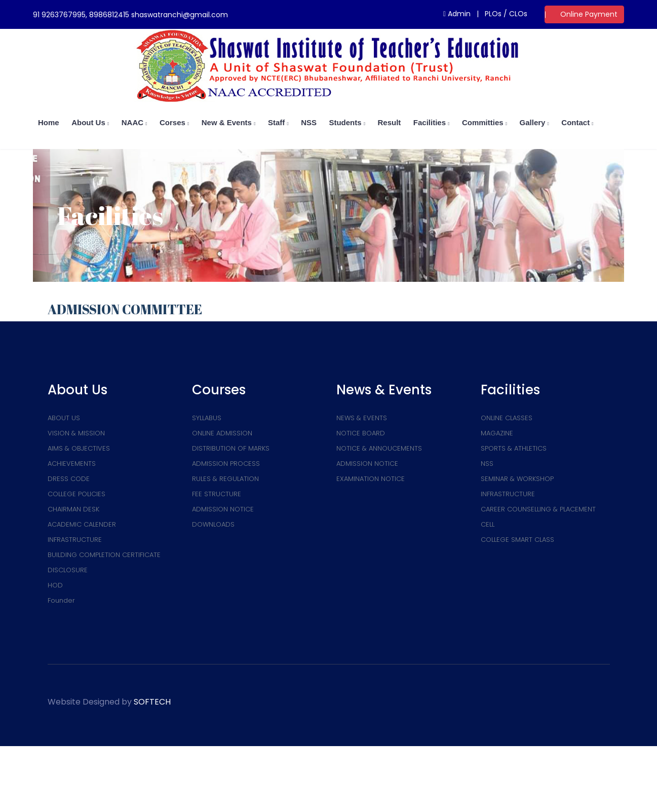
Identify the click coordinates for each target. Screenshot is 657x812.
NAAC (134, 122)
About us (90, 122)
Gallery (534, 122)
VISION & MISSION (76, 433)
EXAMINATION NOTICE (371, 479)
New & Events (229, 122)
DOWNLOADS (213, 524)
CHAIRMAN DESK (73, 509)
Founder (61, 600)
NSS (309, 122)
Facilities (432, 122)
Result (390, 122)
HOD (55, 585)
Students (347, 122)
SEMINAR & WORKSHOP (517, 479)
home (49, 122)
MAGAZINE (497, 433)
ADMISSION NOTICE (223, 509)
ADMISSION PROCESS (226, 464)
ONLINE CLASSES (507, 418)
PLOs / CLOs (506, 14)
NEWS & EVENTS (362, 418)
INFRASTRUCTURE (75, 540)
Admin (457, 14)
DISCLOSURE (68, 570)
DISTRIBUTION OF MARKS (231, 448)
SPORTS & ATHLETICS (514, 448)
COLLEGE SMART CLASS (517, 540)
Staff (278, 122)
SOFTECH (152, 702)
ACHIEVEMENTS (72, 464)
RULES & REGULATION (225, 479)
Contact (577, 122)
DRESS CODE (69, 479)
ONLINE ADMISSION (222, 433)
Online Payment (589, 14)
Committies (485, 122)
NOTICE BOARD (361, 433)
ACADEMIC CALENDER (82, 524)
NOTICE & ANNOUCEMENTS (379, 448)
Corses (174, 122)
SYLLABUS (207, 418)
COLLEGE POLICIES (76, 494)
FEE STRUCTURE (217, 494)
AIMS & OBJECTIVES (79, 448)
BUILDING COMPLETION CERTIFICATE (104, 555)
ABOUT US (64, 418)
